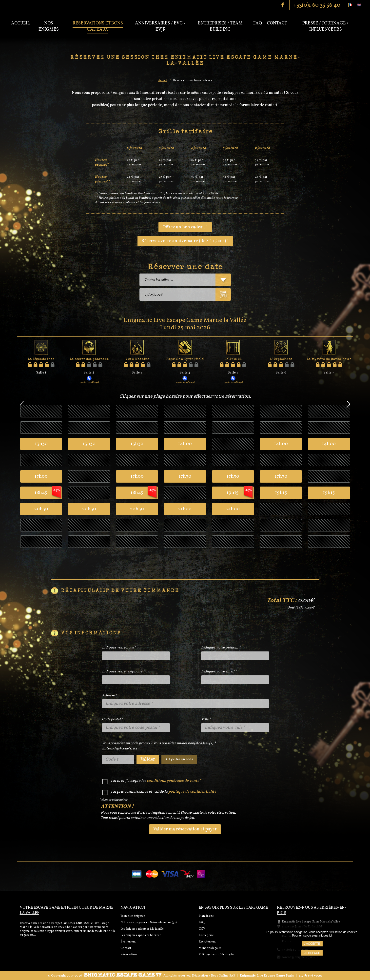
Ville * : (207, 719)
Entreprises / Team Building (220, 26)
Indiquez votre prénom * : (222, 648)
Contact (277, 23)
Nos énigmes (49, 26)
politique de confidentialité (192, 792)
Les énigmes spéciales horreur (141, 935)
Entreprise (206, 935)
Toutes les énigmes (133, 916)
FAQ (202, 922)
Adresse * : (110, 696)
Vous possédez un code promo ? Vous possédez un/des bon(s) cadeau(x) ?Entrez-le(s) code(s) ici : (159, 746)
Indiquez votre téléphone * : (124, 672)
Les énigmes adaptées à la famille (142, 929)
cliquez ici (326, 936)
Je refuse (312, 953)
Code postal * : (113, 719)
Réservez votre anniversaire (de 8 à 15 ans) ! (185, 241)
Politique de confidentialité (216, 955)
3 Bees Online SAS (222, 976)
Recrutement (207, 942)
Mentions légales (210, 948)
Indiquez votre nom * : (120, 648)
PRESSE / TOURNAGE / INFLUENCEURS (325, 26)
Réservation (129, 955)
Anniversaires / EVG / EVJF (160, 26)
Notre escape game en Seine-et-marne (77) (149, 922)
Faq (258, 23)
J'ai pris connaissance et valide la (164, 792)
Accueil (20, 23)
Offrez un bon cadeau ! (185, 227)
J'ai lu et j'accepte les (156, 781)
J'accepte (312, 944)
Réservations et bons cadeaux (98, 26)
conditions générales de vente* (174, 781)
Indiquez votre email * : (220, 672)
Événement (128, 942)
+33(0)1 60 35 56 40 (317, 5)
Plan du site (206, 916)
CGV (202, 929)
